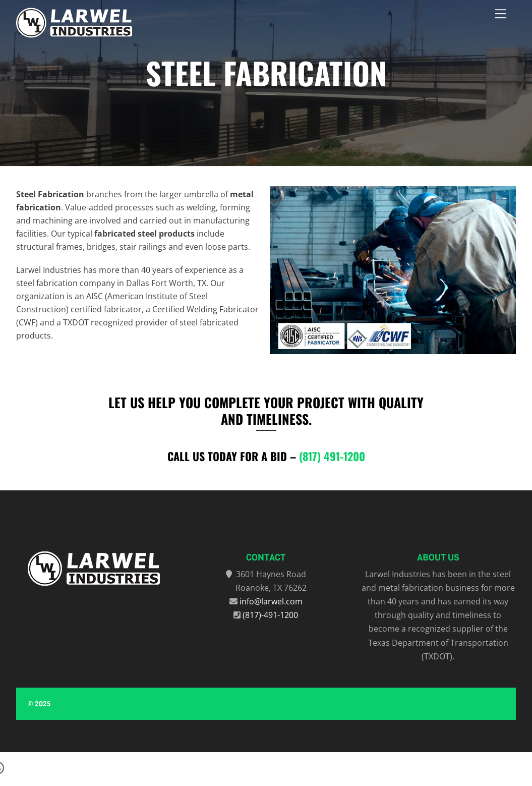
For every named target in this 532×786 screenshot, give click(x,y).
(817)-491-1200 (270, 615)
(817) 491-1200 (332, 456)
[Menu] (501, 14)
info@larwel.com (271, 601)
